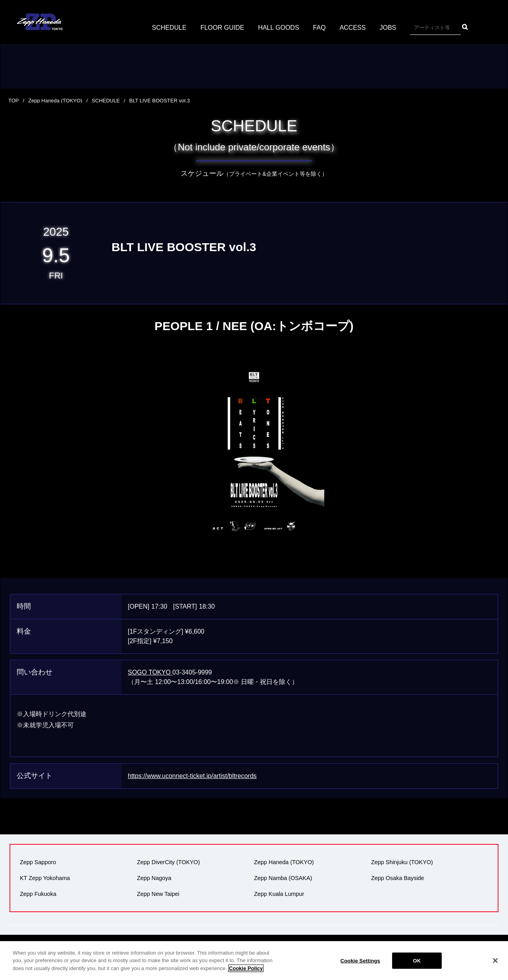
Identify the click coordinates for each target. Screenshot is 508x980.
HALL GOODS (278, 28)
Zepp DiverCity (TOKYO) (168, 862)
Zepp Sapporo (38, 862)
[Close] (495, 965)
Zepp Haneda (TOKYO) (55, 101)
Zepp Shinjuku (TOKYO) (402, 862)
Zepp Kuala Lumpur (279, 894)
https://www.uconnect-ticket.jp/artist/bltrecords (192, 776)
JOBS (388, 28)
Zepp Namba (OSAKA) (283, 878)
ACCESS (353, 28)
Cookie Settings (360, 965)
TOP (14, 101)
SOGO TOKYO (150, 672)
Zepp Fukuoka (38, 894)
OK (417, 965)
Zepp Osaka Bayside (398, 878)
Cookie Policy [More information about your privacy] (246, 973)
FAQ (319, 28)
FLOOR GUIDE (222, 28)
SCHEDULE (169, 28)
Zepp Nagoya (154, 878)
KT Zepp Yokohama (45, 878)
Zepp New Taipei (158, 894)
